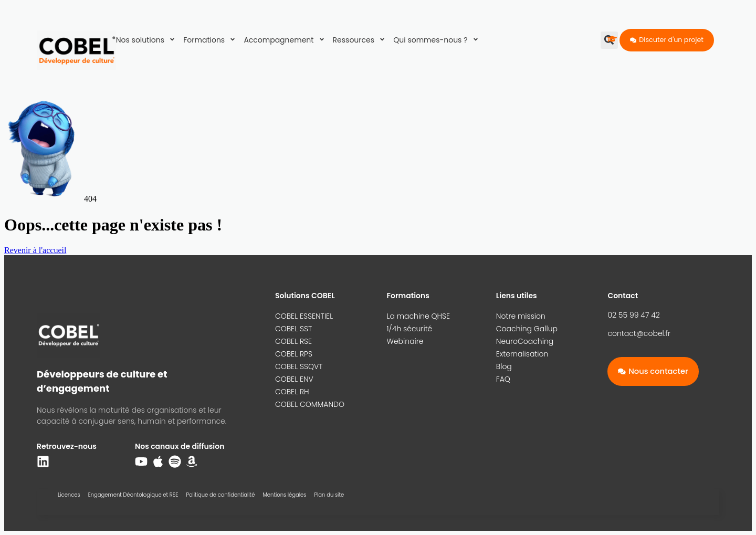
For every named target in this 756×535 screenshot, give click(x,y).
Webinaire (405, 341)
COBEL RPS (294, 354)
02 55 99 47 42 (633, 315)
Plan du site (329, 495)
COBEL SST (293, 329)
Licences (69, 495)
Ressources (361, 40)
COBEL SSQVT (299, 366)
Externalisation (522, 354)
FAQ (503, 379)
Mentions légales (284, 495)
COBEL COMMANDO (310, 404)
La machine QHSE (419, 316)
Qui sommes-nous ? (437, 40)
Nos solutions (147, 40)
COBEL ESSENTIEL (304, 316)
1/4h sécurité (410, 329)
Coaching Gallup (527, 329)
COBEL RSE (293, 341)
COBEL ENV (294, 379)
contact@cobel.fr (639, 333)
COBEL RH (292, 392)
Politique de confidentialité (220, 495)
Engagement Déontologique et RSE (133, 495)
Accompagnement (285, 40)
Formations (211, 40)
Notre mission (521, 316)
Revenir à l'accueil (35, 250)
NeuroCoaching (525, 341)
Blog (504, 366)
